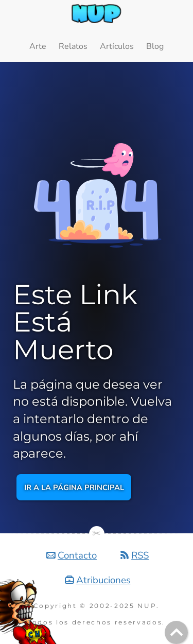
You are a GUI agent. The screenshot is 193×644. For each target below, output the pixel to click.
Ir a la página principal (74, 488)
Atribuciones (103, 580)
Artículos (117, 46)
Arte (38, 46)
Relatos (73, 46)
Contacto (77, 555)
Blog (155, 46)
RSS (140, 555)
